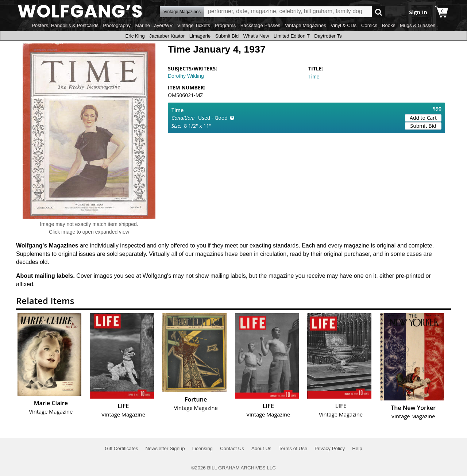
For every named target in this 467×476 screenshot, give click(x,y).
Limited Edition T (292, 36)
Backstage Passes (260, 25)
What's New (256, 36)
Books (389, 25)
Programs (225, 25)
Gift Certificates (121, 448)
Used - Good (213, 118)
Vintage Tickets (194, 25)
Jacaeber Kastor (167, 36)
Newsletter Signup (165, 448)
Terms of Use (293, 448)
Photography (117, 25)
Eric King (135, 36)
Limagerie (200, 36)
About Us (261, 448)
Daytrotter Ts (328, 36)
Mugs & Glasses (418, 25)
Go (379, 12)
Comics (369, 25)
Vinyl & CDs (344, 25)
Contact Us (232, 448)
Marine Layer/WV (154, 25)
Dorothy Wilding (186, 76)
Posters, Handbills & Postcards (65, 25)
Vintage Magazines (306, 25)
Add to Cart (423, 118)
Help (357, 448)
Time (314, 77)
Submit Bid (227, 36)
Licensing (202, 448)
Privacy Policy (330, 448)
